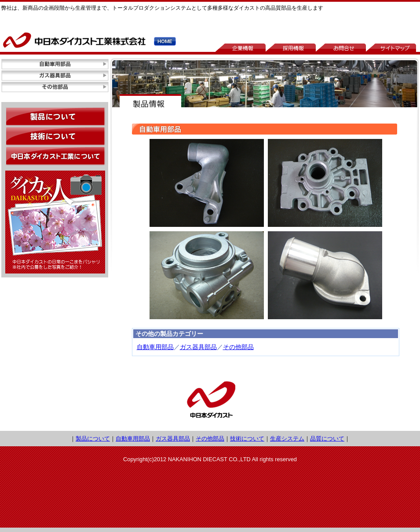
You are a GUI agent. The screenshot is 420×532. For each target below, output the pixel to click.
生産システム (287, 439)
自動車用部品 (155, 347)
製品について (93, 439)
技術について (247, 439)
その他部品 (238, 347)
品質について (327, 439)
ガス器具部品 (198, 347)
